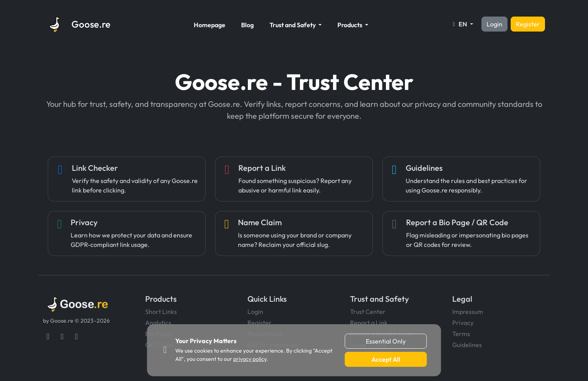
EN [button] (459, 24)
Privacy (463, 323)
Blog (247, 25)
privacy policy (250, 359)
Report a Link (369, 323)
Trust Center (368, 312)
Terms (461, 334)
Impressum (468, 312)
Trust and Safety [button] (293, 25)
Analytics (158, 323)
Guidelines (467, 345)
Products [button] (350, 25)
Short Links (161, 312)
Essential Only (386, 341)
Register (528, 24)
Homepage (210, 25)
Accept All (386, 359)
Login (494, 24)
